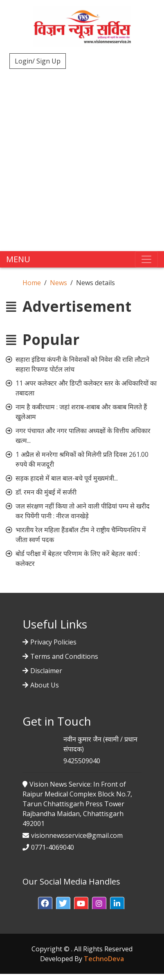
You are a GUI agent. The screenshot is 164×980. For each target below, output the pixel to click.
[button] (45, 904)
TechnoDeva (104, 959)
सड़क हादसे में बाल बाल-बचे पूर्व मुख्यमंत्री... (67, 478)
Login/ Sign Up (38, 61)
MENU (18, 259)
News (58, 283)
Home (32, 283)
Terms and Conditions (64, 656)
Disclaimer (46, 671)
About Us (45, 685)
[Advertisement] (82, 154)
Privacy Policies (53, 642)
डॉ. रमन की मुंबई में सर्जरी (46, 492)
